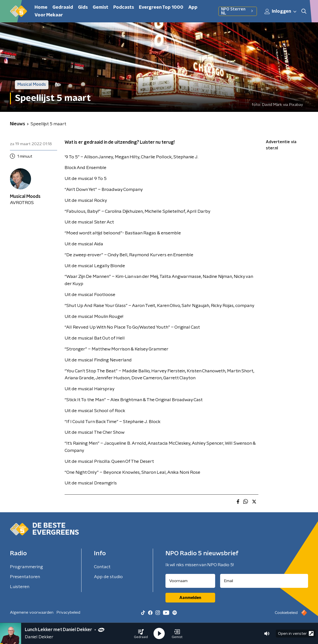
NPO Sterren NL (238, 11)
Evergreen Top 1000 (161, 7)
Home (41, 7)
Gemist (100, 7)
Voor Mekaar (49, 15)
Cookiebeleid (286, 613)
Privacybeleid (68, 612)
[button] (141, 634)
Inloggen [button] (281, 11)
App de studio (108, 577)
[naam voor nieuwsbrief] (190, 581)
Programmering (26, 567)
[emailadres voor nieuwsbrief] (264, 581)
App (193, 7)
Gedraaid (63, 7)
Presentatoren (25, 577)
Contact (102, 567)
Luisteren (20, 587)
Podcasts (124, 7)
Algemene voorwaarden (32, 612)
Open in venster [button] (296, 633)
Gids (83, 7)
